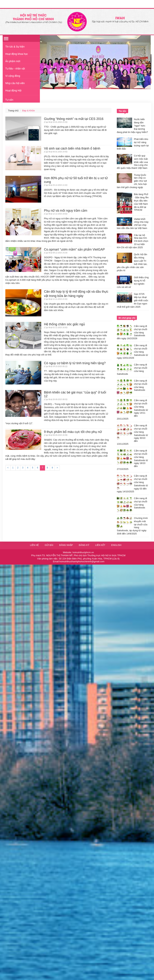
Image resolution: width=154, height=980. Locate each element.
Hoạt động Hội (13, 90)
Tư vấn (9, 100)
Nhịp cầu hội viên (15, 83)
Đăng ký (84, 545)
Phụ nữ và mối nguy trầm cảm (66, 211)
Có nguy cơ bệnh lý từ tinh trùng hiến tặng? (75, 363)
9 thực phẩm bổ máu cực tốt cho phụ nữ (73, 432)
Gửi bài (49, 545)
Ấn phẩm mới (13, 61)
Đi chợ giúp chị (127, 318)
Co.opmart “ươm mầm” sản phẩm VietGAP (74, 249)
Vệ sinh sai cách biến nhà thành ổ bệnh (72, 148)
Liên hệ (34, 545)
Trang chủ (13, 111)
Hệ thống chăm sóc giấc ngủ (64, 324)
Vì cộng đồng (13, 76)
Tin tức (122, 111)
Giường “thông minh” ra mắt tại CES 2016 (74, 119)
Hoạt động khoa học (17, 54)
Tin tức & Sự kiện (15, 47)
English (116, 545)
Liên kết (100, 545)
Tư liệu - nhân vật (15, 69)
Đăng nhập (66, 545)
